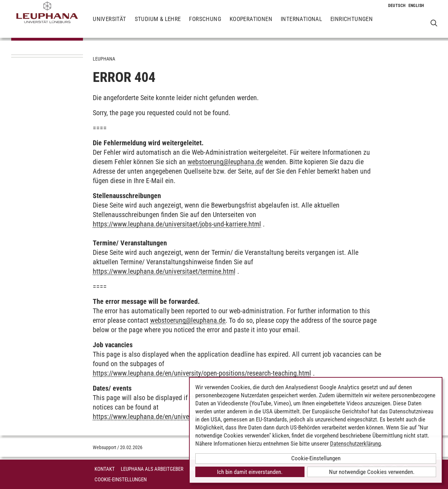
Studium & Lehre (158, 25)
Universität (109, 25)
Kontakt (105, 469)
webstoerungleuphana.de (225, 162)
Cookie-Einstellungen (121, 480)
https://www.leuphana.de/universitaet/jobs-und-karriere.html (177, 224)
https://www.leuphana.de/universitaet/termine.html (164, 271)
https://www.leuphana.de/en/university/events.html (164, 417)
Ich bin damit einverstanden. (250, 472)
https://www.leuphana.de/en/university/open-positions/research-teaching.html (202, 373)
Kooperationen (251, 25)
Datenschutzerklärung (355, 443)
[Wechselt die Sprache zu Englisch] (416, 6)
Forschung (205, 25)
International (301, 25)
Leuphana (104, 59)
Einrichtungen (352, 25)
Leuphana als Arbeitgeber (152, 469)
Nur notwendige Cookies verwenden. (372, 472)
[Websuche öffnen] (434, 23)
